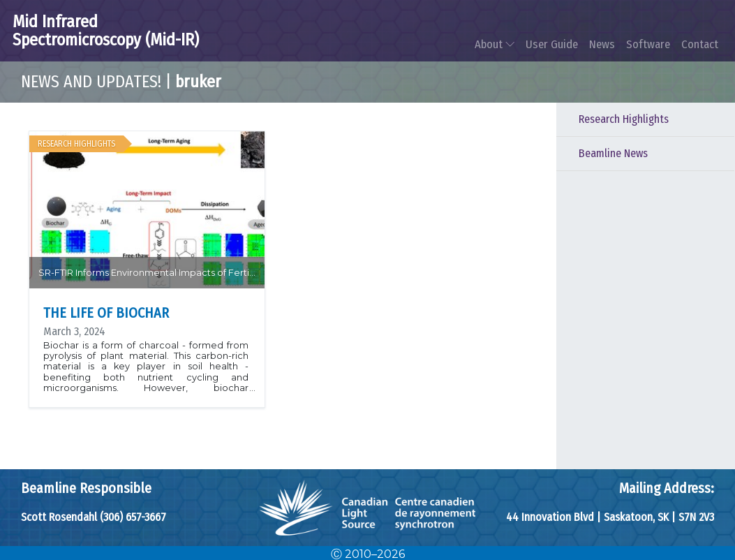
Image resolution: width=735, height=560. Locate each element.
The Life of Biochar (106, 313)
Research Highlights (624, 119)
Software (648, 44)
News (602, 44)
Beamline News (613, 153)
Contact (700, 44)
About (495, 44)
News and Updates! (91, 82)
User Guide (552, 44)
